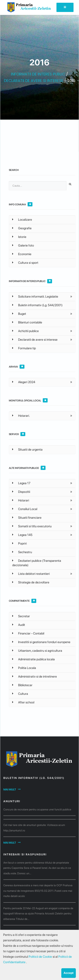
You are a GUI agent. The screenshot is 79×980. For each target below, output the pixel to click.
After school (23, 702)
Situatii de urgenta (27, 450)
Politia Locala (24, 668)
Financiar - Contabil (28, 633)
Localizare (22, 220)
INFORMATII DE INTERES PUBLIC (38, 74)
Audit (19, 625)
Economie (22, 254)
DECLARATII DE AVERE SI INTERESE (34, 81)
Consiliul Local (25, 509)
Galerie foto (23, 245)
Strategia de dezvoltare (31, 582)
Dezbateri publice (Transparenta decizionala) (37, 563)
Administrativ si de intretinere (35, 677)
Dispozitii (21, 492)
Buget (19, 314)
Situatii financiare (27, 518)
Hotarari (21, 500)
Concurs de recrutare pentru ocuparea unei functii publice (37, 809)
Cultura (20, 694)
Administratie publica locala (33, 659)
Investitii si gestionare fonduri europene (41, 642)
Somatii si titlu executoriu (32, 526)
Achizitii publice (25, 331)
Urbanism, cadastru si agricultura (37, 651)
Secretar (21, 616)
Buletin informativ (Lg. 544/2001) (37, 305)
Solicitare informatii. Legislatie (35, 297)
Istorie (19, 237)
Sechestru (22, 552)
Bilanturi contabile (27, 322)
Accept (69, 973)
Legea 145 (22, 535)
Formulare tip (24, 348)
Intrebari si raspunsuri (25, 854)
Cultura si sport (25, 263)
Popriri (19, 543)
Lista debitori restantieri (31, 574)
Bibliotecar (22, 685)
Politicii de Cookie (41, 957)
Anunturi (12, 801)
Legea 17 (21, 483)
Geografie (22, 228)
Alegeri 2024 (24, 382)
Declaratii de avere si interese (35, 340)
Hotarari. (21, 416)
